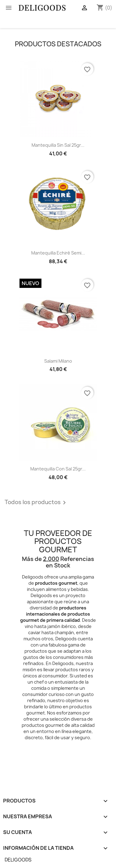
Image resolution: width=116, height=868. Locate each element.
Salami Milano (58, 361)
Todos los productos (36, 503)
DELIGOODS (18, 860)
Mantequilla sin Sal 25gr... (58, 145)
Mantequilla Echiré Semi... (58, 253)
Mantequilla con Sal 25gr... (58, 469)
